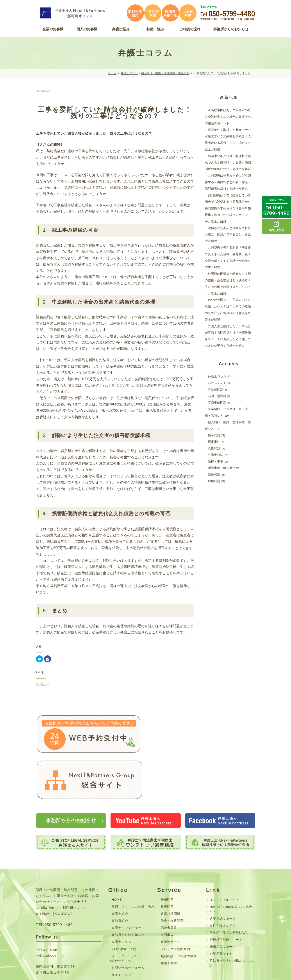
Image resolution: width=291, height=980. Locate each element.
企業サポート (171, 897)
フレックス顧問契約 (176, 904)
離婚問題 (214, 481)
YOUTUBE (49, 905)
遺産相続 (214, 474)
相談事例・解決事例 (222, 468)
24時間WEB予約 (124, 904)
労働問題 (214, 448)
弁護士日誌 (216, 455)
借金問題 (214, 435)
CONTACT (64, 869)
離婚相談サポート (223, 902)
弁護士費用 (169, 918)
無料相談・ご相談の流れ (179, 911)
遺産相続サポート (223, 873)
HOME (117, 855)
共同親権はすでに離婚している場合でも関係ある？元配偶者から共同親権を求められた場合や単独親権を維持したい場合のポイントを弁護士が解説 (228, 208)
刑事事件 (214, 442)
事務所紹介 (120, 876)
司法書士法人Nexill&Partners (232, 916)
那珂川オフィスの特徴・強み (133, 862)
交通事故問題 (217, 402)
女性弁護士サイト (223, 881)
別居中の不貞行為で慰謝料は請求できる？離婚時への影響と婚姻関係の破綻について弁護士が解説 (228, 163)
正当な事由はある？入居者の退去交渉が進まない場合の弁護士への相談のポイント (228, 117)
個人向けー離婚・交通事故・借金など (165, 73)
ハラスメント (217, 383)
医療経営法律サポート (226, 895)
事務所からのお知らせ (128, 890)
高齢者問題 (169, 883)
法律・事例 (216, 461)
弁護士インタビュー (126, 883)
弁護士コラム (129, 73)
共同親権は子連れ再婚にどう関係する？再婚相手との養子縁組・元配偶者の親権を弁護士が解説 (228, 182)
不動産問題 (216, 389)
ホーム (112, 73)
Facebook (48, 910)
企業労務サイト (221, 909)
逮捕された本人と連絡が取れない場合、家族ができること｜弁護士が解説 (228, 235)
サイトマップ (121, 930)
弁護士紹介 (120, 869)
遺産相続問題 (171, 869)
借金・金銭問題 (172, 876)
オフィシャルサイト (224, 855)
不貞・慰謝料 (217, 396)
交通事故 (167, 890)
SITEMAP (44, 869)
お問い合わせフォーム (128, 923)
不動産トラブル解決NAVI (228, 888)
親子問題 (167, 862)
